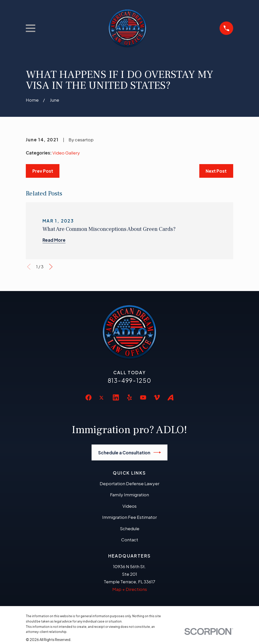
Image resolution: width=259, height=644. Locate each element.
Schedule (130, 528)
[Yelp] (129, 397)
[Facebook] (89, 397)
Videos (129, 506)
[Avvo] (170, 397)
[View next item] (51, 267)
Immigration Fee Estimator (129, 517)
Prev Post (43, 171)
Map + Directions (130, 589)
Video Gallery (66, 153)
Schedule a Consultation (130, 452)
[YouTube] (143, 397)
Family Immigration (129, 495)
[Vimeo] (157, 397)
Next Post (216, 171)
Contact (130, 540)
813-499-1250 (130, 380)
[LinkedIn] (116, 397)
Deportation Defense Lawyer (129, 483)
